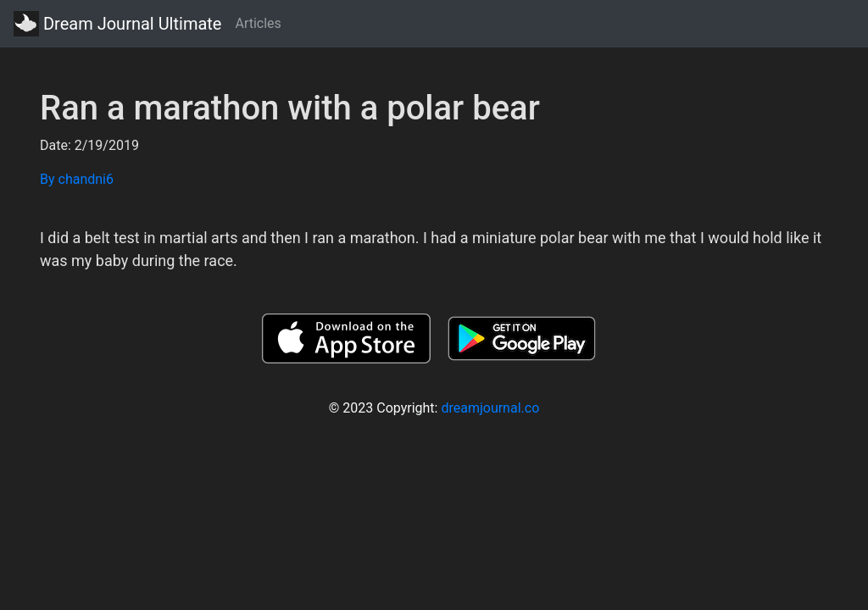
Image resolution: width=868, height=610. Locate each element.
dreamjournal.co (490, 408)
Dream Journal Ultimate (117, 24)
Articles (258, 23)
